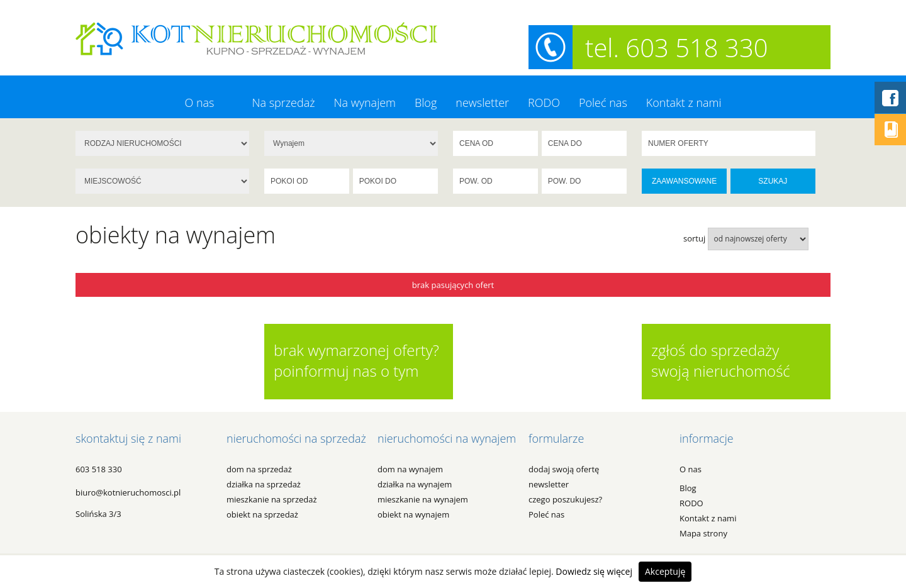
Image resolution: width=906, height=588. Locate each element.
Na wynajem (365, 103)
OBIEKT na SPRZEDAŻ (262, 514)
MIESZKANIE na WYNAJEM (423, 499)
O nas (199, 103)
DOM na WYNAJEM (410, 469)
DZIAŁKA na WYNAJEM (415, 484)
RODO (544, 103)
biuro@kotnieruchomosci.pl (128, 492)
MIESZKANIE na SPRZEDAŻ (272, 499)
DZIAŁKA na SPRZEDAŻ (264, 484)
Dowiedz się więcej (594, 571)
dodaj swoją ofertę (564, 469)
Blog (426, 103)
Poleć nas (603, 103)
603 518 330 (99, 469)
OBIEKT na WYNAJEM (413, 514)
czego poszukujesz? (565, 499)
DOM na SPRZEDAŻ (259, 469)
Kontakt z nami (684, 103)
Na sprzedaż (283, 103)
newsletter (482, 103)
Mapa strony (703, 533)
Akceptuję (665, 571)
